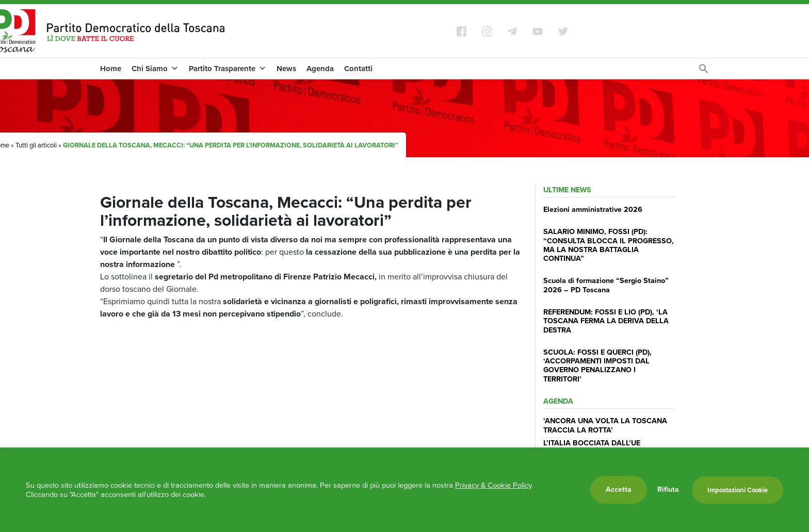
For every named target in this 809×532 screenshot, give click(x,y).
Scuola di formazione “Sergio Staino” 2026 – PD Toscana (606, 285)
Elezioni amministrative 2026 (593, 209)
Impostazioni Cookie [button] (738, 490)
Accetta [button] (619, 489)
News (286, 69)
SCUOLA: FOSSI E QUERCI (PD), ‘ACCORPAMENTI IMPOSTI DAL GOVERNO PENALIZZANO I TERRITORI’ (597, 365)
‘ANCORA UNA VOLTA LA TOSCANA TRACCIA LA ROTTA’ (605, 425)
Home (111, 69)
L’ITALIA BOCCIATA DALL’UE (592, 443)
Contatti (358, 69)
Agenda (320, 69)
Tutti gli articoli (36, 145)
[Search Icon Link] (704, 71)
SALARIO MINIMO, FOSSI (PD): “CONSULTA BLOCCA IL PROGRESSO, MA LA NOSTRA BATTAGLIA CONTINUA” (609, 245)
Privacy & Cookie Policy (493, 485)
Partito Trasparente (228, 69)
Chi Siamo (155, 69)
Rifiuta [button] (668, 490)
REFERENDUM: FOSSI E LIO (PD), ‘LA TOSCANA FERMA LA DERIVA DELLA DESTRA (606, 321)
